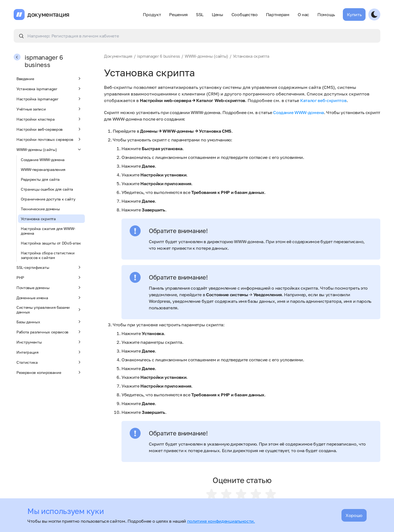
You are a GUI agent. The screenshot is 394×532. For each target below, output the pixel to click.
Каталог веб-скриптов (323, 100)
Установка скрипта (38, 219)
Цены (218, 14)
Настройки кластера (49, 119)
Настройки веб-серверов (49, 129)
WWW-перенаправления (43, 169)
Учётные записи (49, 109)
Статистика (49, 362)
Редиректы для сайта (40, 179)
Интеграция (49, 352)
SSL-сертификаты (49, 267)
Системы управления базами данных (49, 310)
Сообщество (245, 14)
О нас (303, 14)
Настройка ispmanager (49, 99)
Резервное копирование (49, 372)
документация (48, 14)
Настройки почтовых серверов (49, 139)
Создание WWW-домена (43, 160)
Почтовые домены (49, 287)
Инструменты (49, 342)
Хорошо (354, 515)
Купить (354, 14)
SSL (200, 14)
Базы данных (49, 322)
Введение (49, 79)
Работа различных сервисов (49, 332)
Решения (178, 14)
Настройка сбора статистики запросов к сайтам (48, 255)
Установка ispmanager (49, 89)
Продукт (152, 14)
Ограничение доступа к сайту (48, 199)
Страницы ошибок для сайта (47, 189)
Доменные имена (49, 298)
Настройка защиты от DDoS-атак (51, 243)
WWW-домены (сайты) (49, 149)
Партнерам (278, 14)
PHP (49, 277)
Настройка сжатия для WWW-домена (48, 231)
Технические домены (40, 209)
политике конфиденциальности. (221, 521)
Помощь (326, 14)
